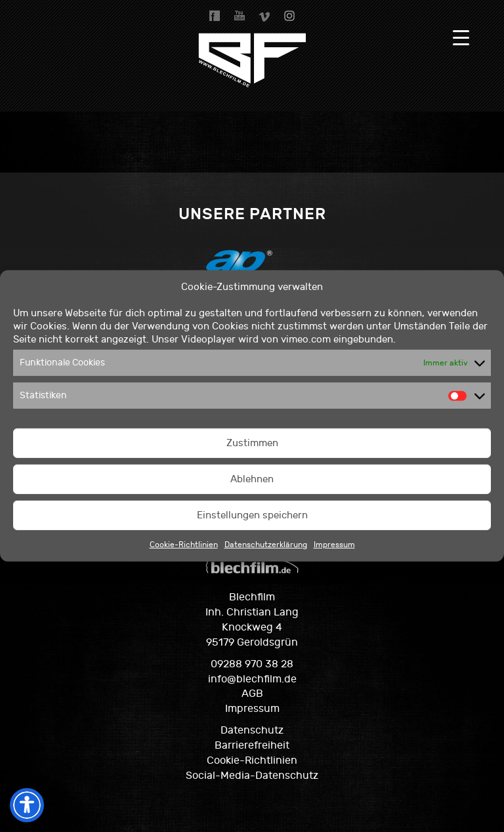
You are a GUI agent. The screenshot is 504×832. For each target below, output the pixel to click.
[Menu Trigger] (461, 38)
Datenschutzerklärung (266, 545)
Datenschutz (252, 730)
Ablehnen (252, 479)
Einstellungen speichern (252, 515)
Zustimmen (252, 443)
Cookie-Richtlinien (184, 545)
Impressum (334, 545)
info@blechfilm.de (252, 679)
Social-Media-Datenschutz (252, 776)
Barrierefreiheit (252, 745)
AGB (252, 694)
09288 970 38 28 (252, 664)
